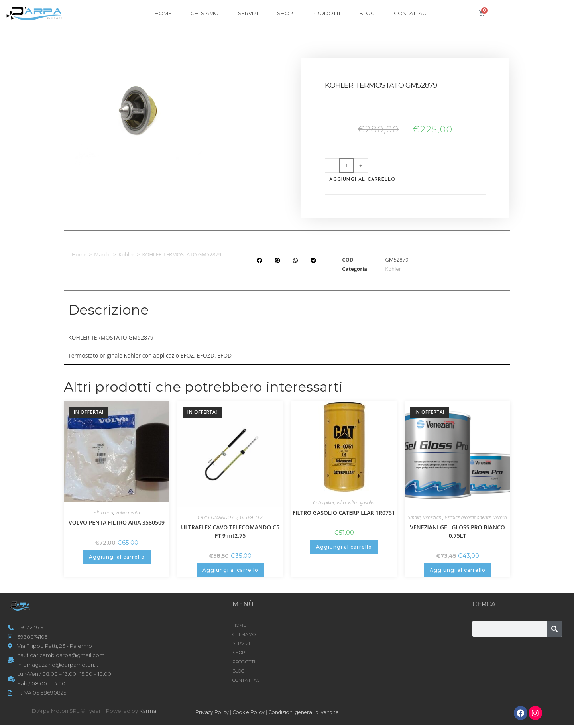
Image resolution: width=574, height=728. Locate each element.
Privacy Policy (213, 712)
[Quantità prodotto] (346, 165)
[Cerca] (554, 629)
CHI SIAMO (205, 13)
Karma (148, 711)
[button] (259, 261)
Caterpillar (324, 503)
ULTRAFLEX (251, 517)
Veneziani (433, 517)
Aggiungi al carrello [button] (117, 557)
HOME (163, 13)
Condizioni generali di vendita (312, 712)
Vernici (500, 517)
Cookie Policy (252, 712)
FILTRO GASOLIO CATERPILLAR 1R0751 (344, 513)
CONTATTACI (411, 13)
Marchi (102, 254)
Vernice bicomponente (468, 517)
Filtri (341, 503)
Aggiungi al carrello (363, 179)
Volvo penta (128, 513)
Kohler (126, 254)
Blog (367, 13)
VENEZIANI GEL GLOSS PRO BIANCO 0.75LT (457, 531)
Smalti (414, 517)
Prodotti (326, 13)
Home (79, 254)
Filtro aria (103, 513)
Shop (285, 13)
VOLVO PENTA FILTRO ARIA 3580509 (117, 522)
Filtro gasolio (361, 503)
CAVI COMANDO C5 (218, 517)
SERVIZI (248, 13)
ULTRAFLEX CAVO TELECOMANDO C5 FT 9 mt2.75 (230, 531)
